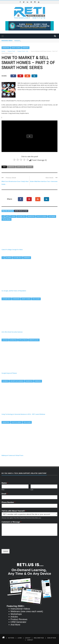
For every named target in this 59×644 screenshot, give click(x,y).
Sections (11, 638)
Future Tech (22, 216)
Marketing (6, 48)
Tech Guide (36, 299)
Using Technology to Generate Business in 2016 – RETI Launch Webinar (23, 414)
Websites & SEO (34, 340)
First (3, 490)
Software (52, 216)
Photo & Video (42, 216)
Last (32, 490)
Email (5, 494)
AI (3, 216)
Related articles (8, 211)
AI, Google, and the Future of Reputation (14, 291)
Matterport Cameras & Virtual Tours (12, 455)
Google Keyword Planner (9, 373)
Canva (13, 216)
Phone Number (9, 502)
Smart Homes (16, 48)
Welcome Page (39, 638)
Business (9, 258)
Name (5, 483)
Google (5, 340)
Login (20, 638)
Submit (6, 551)
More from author (21, 211)
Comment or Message (12, 522)
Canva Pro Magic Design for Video (12, 250)
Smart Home (21, 167)
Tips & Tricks (7, 219)
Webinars (25, 48)
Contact (30, 640)
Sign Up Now (52, 638)
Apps (7, 216)
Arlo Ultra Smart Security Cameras (12, 332)
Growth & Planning (17, 381)
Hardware (16, 299)
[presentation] (20, 547)
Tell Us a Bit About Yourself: (14, 511)
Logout (28, 638)
